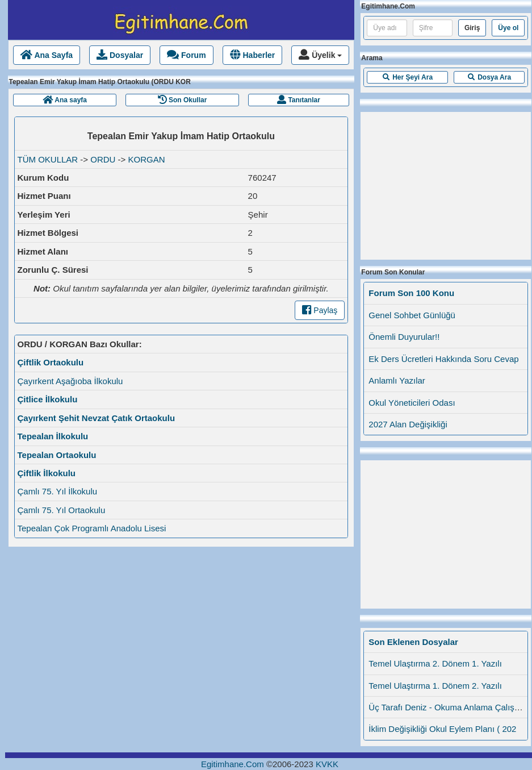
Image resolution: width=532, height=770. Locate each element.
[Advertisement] (446, 183)
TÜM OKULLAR (48, 159)
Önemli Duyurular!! (404, 337)
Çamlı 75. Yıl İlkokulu (58, 491)
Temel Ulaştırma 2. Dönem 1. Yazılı (435, 663)
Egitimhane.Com (233, 764)
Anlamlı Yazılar (397, 380)
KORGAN (147, 159)
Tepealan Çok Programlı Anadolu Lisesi (92, 528)
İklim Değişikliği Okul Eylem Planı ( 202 (442, 729)
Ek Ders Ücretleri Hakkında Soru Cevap (443, 359)
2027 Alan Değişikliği (408, 424)
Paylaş (320, 310)
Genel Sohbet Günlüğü (412, 315)
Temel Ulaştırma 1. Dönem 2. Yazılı (435, 686)
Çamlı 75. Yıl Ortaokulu (62, 510)
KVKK (327, 764)
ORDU (103, 159)
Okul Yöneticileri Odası (412, 403)
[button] (407, 77)
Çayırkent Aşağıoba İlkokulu (70, 381)
